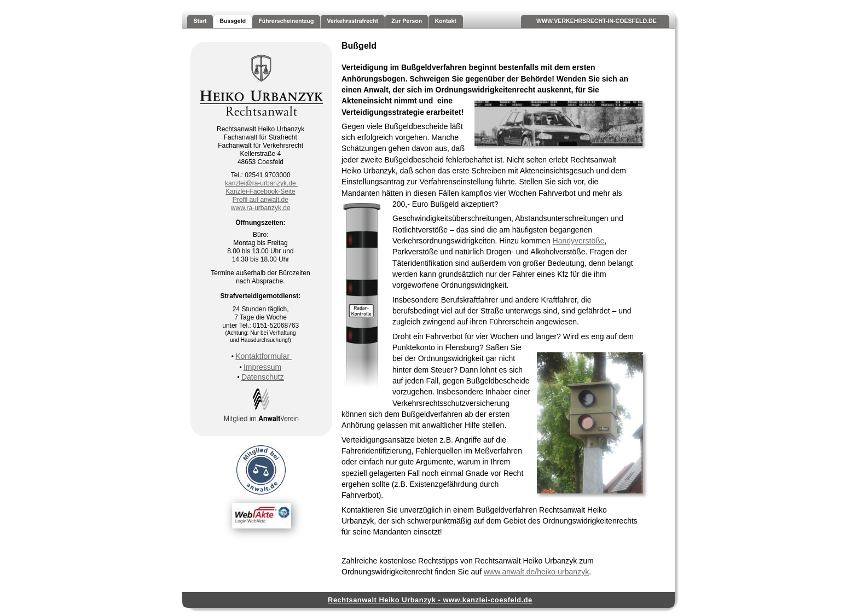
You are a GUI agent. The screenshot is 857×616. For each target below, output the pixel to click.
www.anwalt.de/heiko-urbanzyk (536, 572)
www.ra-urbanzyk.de (261, 208)
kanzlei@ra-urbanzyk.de (261, 183)
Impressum (262, 367)
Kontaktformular (264, 356)
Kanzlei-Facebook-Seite (260, 191)
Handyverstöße (579, 241)
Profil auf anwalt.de (260, 200)
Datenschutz (263, 377)
